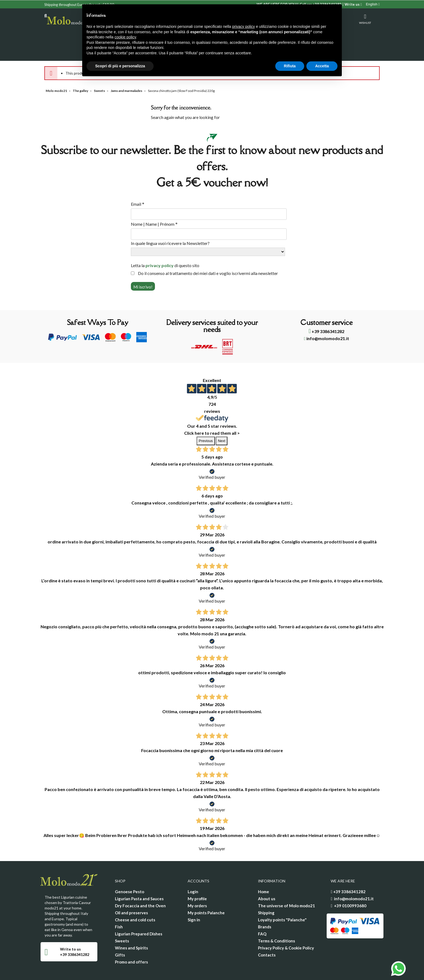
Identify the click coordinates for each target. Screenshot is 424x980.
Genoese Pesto (130, 870)
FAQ (262, 912)
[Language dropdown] (373, 4)
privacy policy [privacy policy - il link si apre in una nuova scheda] (244, 26)
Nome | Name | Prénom (154, 203)
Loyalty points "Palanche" (282, 898)
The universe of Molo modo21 (286, 884)
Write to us (70, 928)
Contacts (267, 934)
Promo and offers (131, 941)
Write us (353, 4)
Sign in (194, 898)
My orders (197, 884)
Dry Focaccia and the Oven (140, 884)
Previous (206, 419)
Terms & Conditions (276, 919)
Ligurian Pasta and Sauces (139, 877)
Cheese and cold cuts (135, 898)
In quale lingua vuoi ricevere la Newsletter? (170, 222)
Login (193, 870)
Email (138, 183)
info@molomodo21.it (327, 317)
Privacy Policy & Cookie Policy (286, 926)
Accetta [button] (322, 66)
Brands (265, 905)
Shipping (266, 891)
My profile (197, 877)
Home (264, 870)
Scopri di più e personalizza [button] (120, 66)
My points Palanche (206, 891)
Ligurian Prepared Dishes (139, 912)
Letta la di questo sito (165, 244)
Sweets (122, 919)
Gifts (120, 934)
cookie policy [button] (125, 37)
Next (222, 419)
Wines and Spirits (131, 926)
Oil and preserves (131, 891)
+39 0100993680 (350, 884)
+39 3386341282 (326, 310)
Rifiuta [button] (290, 66)
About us (267, 877)
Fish (119, 905)
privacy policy (160, 244)
